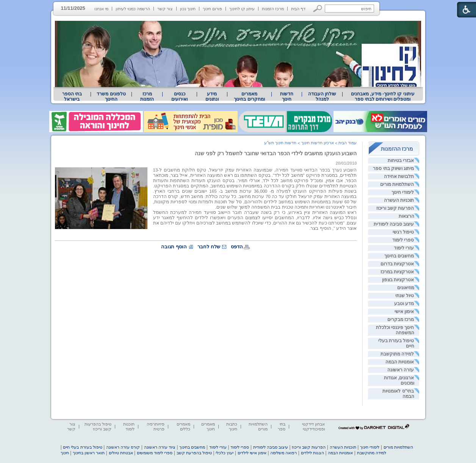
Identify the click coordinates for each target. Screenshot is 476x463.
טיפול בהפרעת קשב (194, 453)
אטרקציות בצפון (398, 280)
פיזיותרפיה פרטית (156, 426)
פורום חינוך (212, 9)
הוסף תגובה (174, 247)
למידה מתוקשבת (397, 354)
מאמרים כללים (183, 426)
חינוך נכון (188, 9)
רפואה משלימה (283, 453)
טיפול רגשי (403, 232)
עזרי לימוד (404, 248)
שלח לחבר (209, 247)
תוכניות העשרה (399, 200)
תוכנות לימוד (129, 426)
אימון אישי (404, 312)
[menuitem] (383, 97)
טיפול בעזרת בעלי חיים (82, 447)
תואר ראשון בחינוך (89, 453)
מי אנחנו (101, 9)
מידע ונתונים (212, 97)
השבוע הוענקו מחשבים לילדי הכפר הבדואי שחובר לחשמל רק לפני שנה (276, 153)
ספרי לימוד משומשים (155, 453)
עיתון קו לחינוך (242, 9)
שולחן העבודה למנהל (322, 97)
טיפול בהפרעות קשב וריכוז (98, 426)
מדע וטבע (404, 304)
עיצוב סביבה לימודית (394, 224)
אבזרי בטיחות (401, 161)
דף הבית (298, 9)
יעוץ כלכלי (225, 453)
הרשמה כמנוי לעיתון (133, 9)
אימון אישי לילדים (252, 453)
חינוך (65, 453)
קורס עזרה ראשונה (123, 447)
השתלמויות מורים (397, 184)
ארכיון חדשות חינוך (318, 143)
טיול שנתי (405, 296)
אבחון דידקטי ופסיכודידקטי (313, 426)
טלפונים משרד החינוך (111, 97)
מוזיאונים (406, 288)
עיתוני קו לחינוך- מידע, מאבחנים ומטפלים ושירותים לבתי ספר (383, 97)
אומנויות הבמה (400, 362)
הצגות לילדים (312, 453)
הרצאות (406, 216)
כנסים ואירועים (179, 97)
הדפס (237, 247)
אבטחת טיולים (121, 453)
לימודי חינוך (403, 192)
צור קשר (165, 9)
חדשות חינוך (287, 97)
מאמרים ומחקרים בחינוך (249, 97)
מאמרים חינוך (208, 426)
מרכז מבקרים (401, 320)
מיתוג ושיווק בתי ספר (393, 168)
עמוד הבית (348, 143)
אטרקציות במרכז (397, 272)
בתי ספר (282, 426)
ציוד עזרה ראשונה (160, 447)
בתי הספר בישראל (72, 97)
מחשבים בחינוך (399, 256)
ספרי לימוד (403, 240)
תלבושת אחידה (399, 176)
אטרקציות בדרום (397, 264)
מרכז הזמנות (273, 9)
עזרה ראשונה (401, 370)
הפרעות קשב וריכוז (395, 208)
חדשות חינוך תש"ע (280, 143)
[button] (318, 9)
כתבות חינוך (232, 426)
